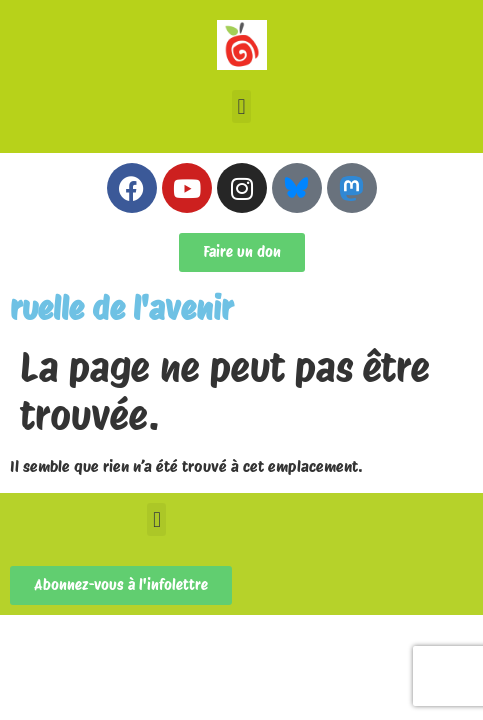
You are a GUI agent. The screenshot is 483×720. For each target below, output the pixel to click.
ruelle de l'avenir (121, 308)
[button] (241, 106)
